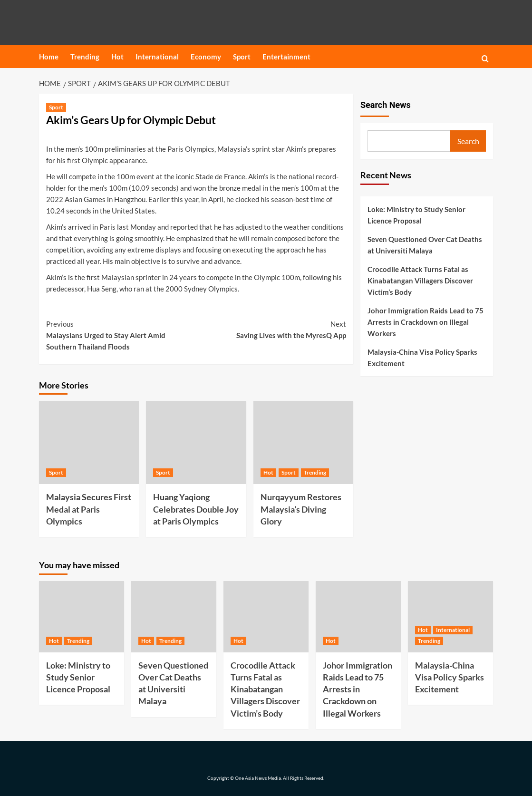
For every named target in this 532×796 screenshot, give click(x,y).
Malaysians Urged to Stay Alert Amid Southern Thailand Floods (121, 335)
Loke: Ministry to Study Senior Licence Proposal (416, 215)
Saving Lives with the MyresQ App (271, 329)
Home (49, 57)
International (157, 57)
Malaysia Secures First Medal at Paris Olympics (89, 509)
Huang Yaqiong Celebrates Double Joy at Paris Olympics (196, 509)
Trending (85, 57)
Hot (117, 57)
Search (468, 141)
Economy (206, 57)
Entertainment (286, 57)
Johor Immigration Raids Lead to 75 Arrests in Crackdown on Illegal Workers (426, 322)
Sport (242, 57)
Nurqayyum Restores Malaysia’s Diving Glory (301, 509)
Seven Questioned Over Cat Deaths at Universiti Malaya (425, 245)
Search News (386, 105)
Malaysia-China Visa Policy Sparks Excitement (422, 358)
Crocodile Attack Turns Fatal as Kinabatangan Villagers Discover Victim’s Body (420, 281)
